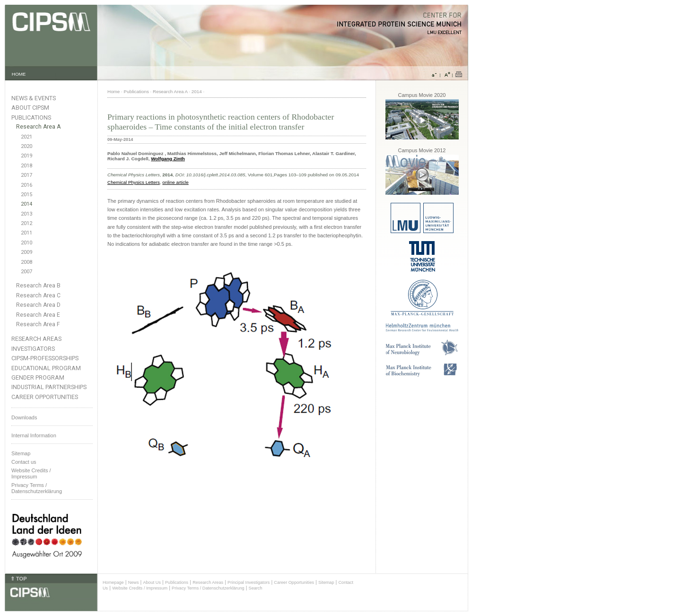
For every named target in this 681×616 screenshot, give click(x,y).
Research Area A (38, 127)
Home (113, 91)
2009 (26, 252)
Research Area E (38, 315)
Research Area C (38, 295)
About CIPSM (30, 108)
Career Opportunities (45, 397)
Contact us (24, 462)
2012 (26, 223)
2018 (26, 166)
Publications (31, 117)
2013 (26, 214)
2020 (26, 146)
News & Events (34, 98)
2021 (26, 137)
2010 (26, 243)
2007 (26, 272)
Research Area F (38, 324)
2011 (26, 233)
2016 (26, 185)
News (134, 582)
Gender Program (38, 377)
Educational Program (46, 368)
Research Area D (38, 305)
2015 (26, 195)
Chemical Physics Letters (134, 182)
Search (256, 588)
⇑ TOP (18, 579)
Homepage (113, 582)
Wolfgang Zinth (168, 159)
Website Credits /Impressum (31, 473)
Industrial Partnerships (49, 387)
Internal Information (34, 435)
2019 (26, 156)
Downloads (24, 417)
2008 (26, 262)
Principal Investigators (249, 582)
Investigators (33, 349)
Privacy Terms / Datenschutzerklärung (37, 488)
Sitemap (21, 453)
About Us (152, 582)
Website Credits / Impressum (140, 588)
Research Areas (36, 339)
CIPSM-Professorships (45, 358)
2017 (26, 175)
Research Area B (38, 286)
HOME (19, 74)
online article (175, 182)
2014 (26, 204)
